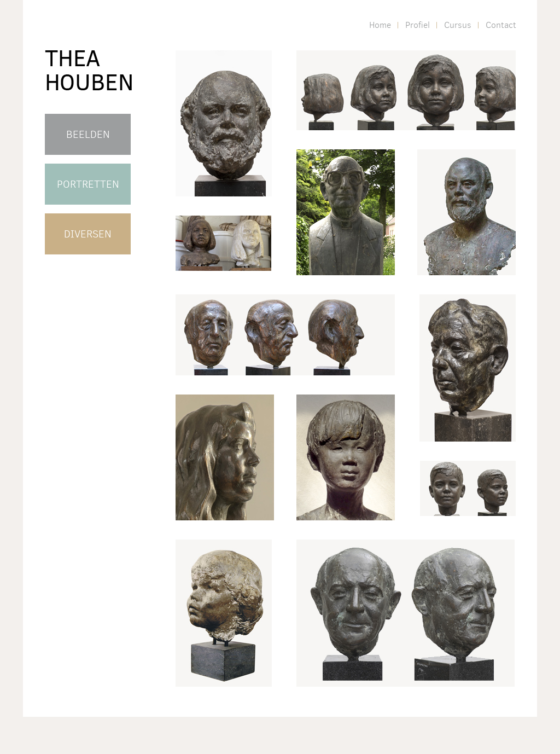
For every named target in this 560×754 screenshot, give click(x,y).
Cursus (458, 25)
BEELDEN (88, 134)
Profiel (418, 25)
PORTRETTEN (88, 184)
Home (380, 25)
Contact (501, 25)
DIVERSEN (88, 234)
